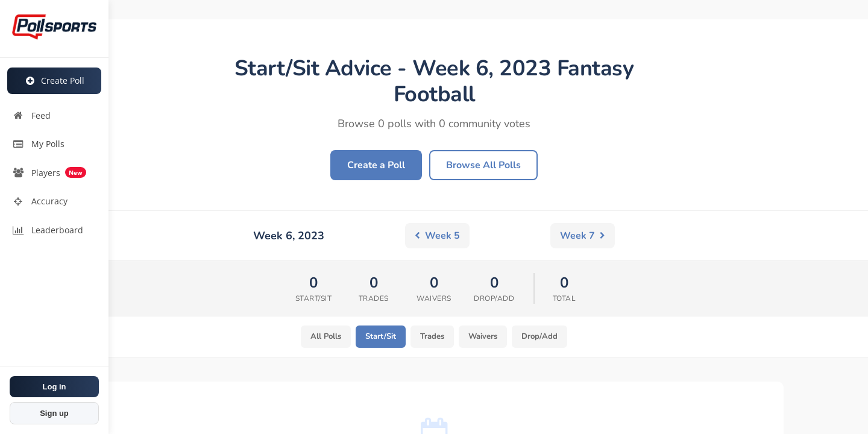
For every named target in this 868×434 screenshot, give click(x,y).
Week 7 (583, 236)
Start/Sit (376, 337)
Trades (432, 337)
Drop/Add (550, 337)
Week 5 (285, 236)
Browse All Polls (483, 165)
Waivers (488, 337)
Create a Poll (376, 165)
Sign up (54, 413)
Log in (55, 387)
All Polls (316, 337)
